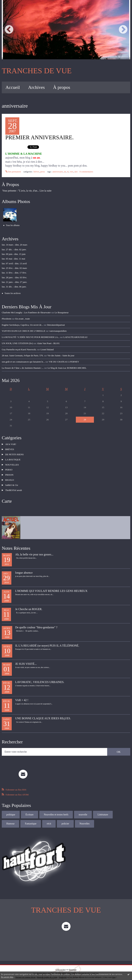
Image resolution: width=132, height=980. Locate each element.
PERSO (43, 172)
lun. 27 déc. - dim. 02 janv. (14, 249)
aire (76, 172)
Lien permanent (13, 172)
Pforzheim (7, 318)
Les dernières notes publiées (67, 969)
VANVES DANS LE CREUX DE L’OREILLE (23, 331)
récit (30, 819)
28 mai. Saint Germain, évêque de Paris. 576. (23, 355)
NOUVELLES (12, 462)
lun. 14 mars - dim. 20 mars (15, 245)
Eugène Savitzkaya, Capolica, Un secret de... (22, 325)
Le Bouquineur (61, 312)
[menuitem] (13, 87)
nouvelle (83, 810)
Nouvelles (66, 819)
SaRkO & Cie (11, 481)
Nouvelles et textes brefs (56, 810)
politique (11, 810)
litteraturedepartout (56, 325)
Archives (36, 87)
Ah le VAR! (10, 444)
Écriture (30, 810)
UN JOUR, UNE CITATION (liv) (17, 343)
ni (68, 172)
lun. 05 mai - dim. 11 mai (13, 259)
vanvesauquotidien (58, 331)
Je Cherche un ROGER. (29, 604)
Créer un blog (61, 965)
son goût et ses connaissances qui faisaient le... (23, 362)
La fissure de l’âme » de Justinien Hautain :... (23, 368)
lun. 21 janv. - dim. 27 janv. (14, 282)
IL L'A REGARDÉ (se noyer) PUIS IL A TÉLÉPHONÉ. (47, 641)
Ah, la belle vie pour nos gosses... (34, 550)
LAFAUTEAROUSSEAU (75, 337)
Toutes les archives (12, 293)
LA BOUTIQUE (12, 458)
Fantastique (12, 819)
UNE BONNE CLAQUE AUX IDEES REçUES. (43, 714)
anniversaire (58, 172)
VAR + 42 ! (22, 695)
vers (71, 172)
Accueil (13, 87)
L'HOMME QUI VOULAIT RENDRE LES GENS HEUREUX (51, 586)
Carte (7, 496)
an (65, 172)
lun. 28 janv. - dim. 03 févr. (14, 277)
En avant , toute (23, 318)
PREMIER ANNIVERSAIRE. (40, 137)
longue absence (24, 568)
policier (47, 819)
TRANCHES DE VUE (37, 71)
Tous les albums (13, 225)
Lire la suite (46, 191)
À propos (62, 87)
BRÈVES (36, 172)
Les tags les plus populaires (88, 969)
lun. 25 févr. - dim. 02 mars (14, 268)
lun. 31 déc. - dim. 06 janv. (14, 287)
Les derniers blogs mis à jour (44, 969)
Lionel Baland (47, 349)
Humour (122, 810)
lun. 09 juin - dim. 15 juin (14, 254)
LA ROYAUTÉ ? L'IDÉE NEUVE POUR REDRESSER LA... (31, 337)
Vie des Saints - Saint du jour (61, 355)
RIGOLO (9, 476)
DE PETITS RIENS (14, 453)
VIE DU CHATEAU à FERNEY (64, 362)
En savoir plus (7, 977)
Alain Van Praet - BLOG (48, 343)
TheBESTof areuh (13, 486)
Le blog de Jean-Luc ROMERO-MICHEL (67, 368)
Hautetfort (73, 965)
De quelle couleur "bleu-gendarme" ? (36, 623)
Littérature (103, 810)
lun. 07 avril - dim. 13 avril (14, 263)
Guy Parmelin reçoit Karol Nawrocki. (19, 349)
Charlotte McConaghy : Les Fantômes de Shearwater (26, 312)
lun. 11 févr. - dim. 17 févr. (14, 273)
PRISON (9, 472)
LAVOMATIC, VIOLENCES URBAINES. (40, 677)
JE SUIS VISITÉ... (26, 659)
